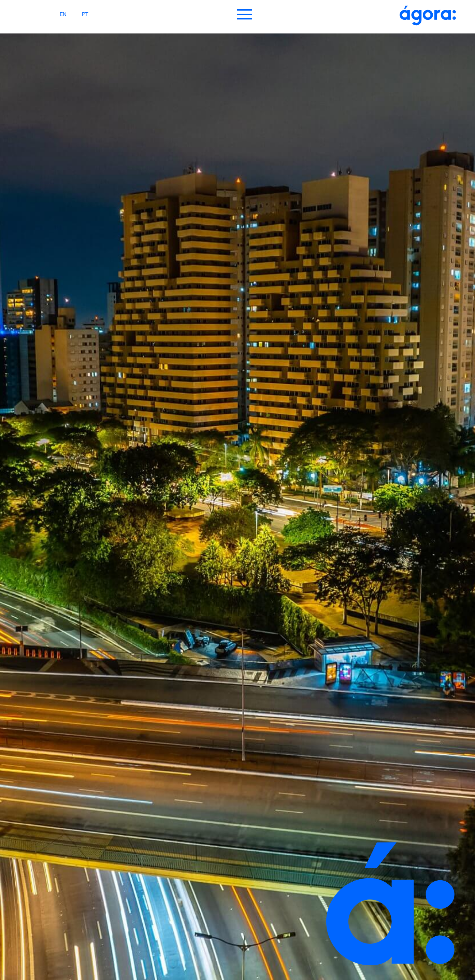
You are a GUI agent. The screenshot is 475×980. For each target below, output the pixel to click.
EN (63, 15)
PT (85, 15)
